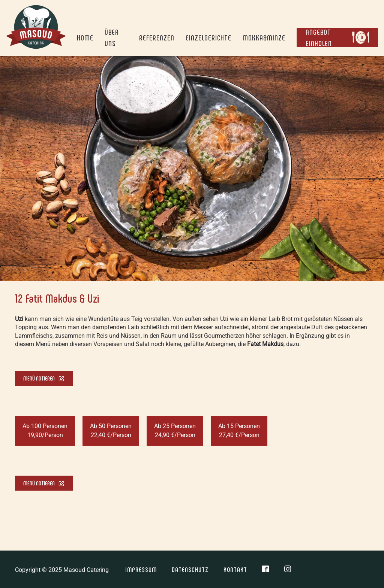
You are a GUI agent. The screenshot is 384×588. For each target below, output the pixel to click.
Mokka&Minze (264, 37)
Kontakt (235, 569)
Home (85, 37)
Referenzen (157, 37)
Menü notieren (44, 378)
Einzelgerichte (208, 37)
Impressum (141, 569)
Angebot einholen (336, 37)
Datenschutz (190, 569)
